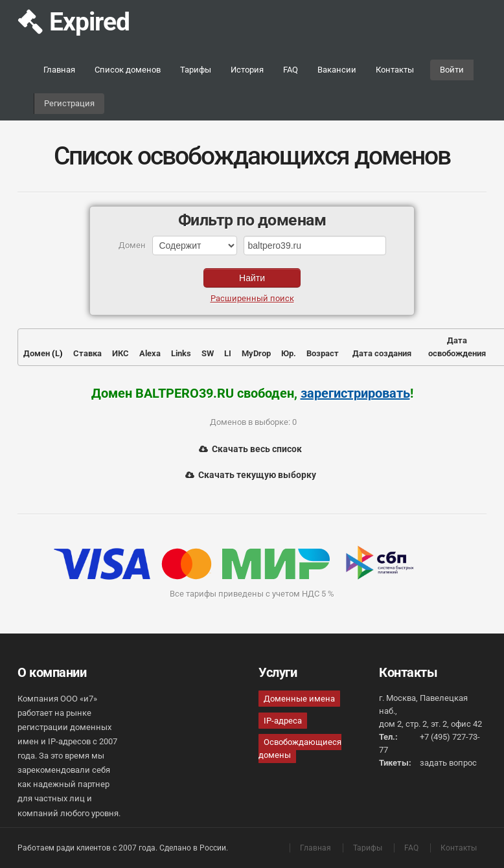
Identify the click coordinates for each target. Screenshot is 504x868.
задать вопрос (448, 763)
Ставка (87, 353)
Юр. (289, 353)
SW (208, 353)
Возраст (323, 353)
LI (228, 353)
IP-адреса (283, 721)
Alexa (150, 353)
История (247, 70)
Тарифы (196, 70)
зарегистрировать (355, 393)
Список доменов (128, 70)
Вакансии (337, 70)
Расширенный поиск (252, 298)
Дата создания (382, 353)
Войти (452, 70)
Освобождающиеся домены (300, 748)
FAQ (291, 70)
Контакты (395, 70)
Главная (59, 70)
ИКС (120, 353)
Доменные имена (299, 699)
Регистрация (69, 103)
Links (181, 353)
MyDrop (256, 353)
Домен (37, 353)
